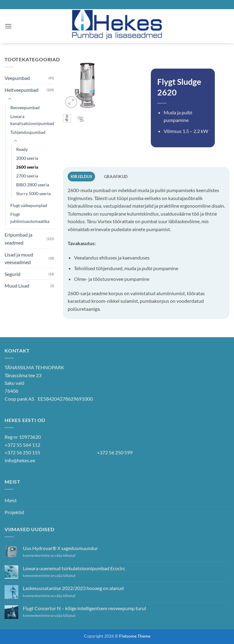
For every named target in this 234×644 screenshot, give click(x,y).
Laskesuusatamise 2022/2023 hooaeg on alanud (73, 588)
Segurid (12, 274)
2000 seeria (27, 158)
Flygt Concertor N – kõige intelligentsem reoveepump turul (84, 608)
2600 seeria (27, 167)
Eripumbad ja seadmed (18, 239)
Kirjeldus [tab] (81, 177)
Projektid (14, 512)
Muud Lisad (17, 286)
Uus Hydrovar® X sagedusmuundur (60, 548)
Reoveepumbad (25, 107)
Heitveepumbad (21, 90)
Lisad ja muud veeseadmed (19, 258)
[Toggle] (10, 99)
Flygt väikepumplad (29, 205)
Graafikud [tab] (116, 177)
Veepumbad (17, 78)
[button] (8, 26)
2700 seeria (27, 176)
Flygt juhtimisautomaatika (30, 218)
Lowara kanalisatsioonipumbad (32, 120)
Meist (11, 500)
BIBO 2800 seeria (33, 185)
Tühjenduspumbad (28, 132)
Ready (22, 149)
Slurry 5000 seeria (33, 193)
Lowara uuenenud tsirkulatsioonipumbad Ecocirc (74, 568)
